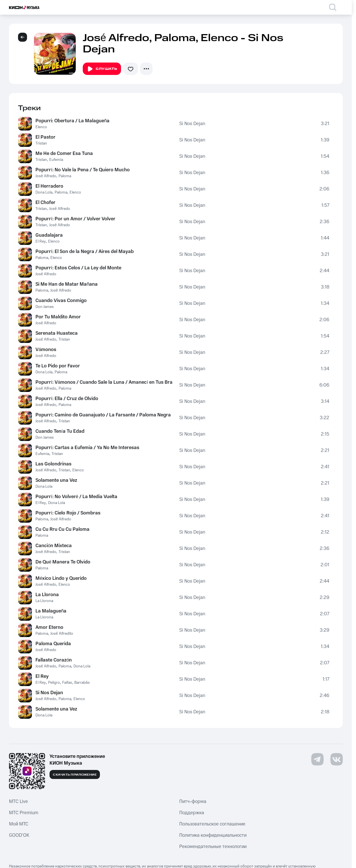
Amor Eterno (49, 627)
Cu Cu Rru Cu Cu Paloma (62, 529)
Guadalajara (49, 235)
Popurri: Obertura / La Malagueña (72, 121)
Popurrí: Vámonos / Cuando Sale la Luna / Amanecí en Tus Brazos (104, 382)
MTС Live (18, 802)
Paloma (65, 176)
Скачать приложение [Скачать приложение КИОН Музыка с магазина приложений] (75, 775)
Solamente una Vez (56, 480)
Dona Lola (44, 192)
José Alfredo (46, 176)
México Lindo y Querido (61, 578)
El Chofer (45, 203)
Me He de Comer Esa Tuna (64, 154)
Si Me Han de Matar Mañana (67, 284)
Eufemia (56, 160)
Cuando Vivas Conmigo (61, 301)
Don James (45, 307)
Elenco (41, 127)
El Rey (41, 241)
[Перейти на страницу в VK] (337, 759)
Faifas (67, 683)
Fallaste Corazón (54, 660)
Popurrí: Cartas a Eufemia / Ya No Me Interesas (87, 448)
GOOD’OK (19, 835)
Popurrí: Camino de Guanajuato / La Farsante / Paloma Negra (103, 415)
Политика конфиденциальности (213, 835)
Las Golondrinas (53, 464)
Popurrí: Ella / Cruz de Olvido (67, 399)
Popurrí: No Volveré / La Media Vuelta (76, 497)
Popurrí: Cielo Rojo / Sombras (68, 513)
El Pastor (45, 137)
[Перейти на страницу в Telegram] (317, 759)
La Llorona (47, 595)
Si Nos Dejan (192, 124)
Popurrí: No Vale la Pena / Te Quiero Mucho (83, 170)
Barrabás (82, 683)
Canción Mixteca (54, 546)
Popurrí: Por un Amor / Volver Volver (75, 219)
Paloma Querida (53, 644)
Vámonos (46, 350)
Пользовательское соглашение (212, 824)
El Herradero (49, 186)
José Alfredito (62, 634)
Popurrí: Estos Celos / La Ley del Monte (78, 268)
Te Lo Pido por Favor (58, 366)
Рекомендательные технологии (213, 847)
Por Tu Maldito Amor (58, 317)
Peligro (54, 683)
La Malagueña (51, 611)
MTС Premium (24, 813)
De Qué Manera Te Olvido (63, 562)
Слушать (102, 69)
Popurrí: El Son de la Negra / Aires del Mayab (85, 252)
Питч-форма (193, 802)
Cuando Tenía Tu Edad (60, 431)
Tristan (41, 143)
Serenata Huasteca (57, 333)
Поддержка (192, 813)
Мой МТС (19, 824)
